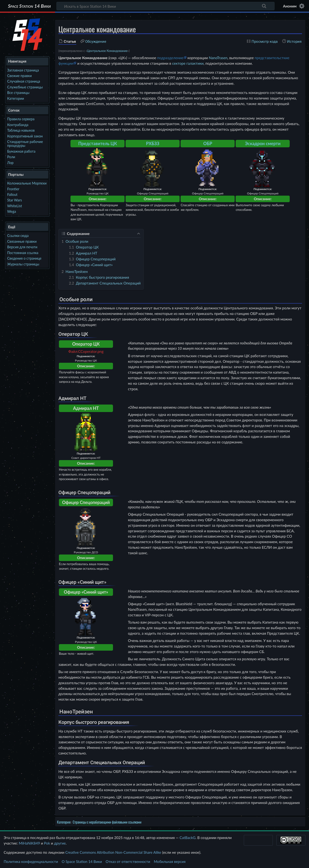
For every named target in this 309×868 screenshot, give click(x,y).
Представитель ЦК (98, 143)
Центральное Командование (107, 51)
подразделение (170, 58)
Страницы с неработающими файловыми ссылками (107, 822)
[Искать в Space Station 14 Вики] (165, 6)
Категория (64, 822)
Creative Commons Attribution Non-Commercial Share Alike (113, 852)
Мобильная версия (170, 861)
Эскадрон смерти (263, 143)
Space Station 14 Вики (29, 6)
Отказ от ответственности (128, 861)
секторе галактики (188, 63)
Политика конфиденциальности (31, 861)
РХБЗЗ (153, 143)
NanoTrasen (218, 58)
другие (60, 843)
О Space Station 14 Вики (82, 861)
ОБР (208, 143)
